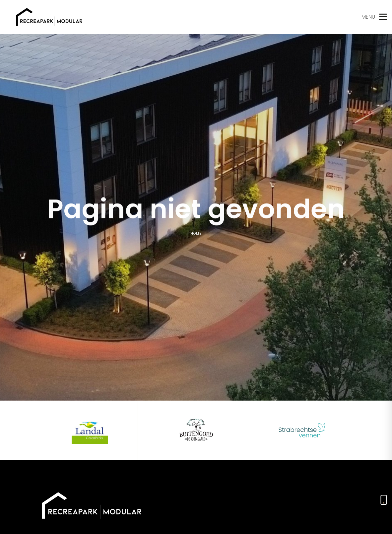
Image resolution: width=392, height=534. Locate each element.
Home (196, 234)
